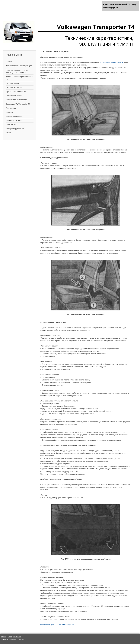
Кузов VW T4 (11, 125)
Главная (9, 62)
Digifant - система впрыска (16, 92)
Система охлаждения (14, 88)
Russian (4, 637)
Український (17, 637)
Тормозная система (14, 120)
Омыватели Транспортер (51, 624)
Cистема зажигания (14, 96)
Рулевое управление (14, 116)
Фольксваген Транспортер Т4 (111, 62)
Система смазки (12, 83)
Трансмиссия (11, 108)
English (10, 637)
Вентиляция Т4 (68, 624)
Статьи (8, 133)
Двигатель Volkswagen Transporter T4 (19, 78)
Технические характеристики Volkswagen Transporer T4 (17, 71)
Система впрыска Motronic (16, 100)
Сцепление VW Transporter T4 (18, 104)
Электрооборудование (15, 129)
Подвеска (10, 112)
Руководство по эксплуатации (19, 66)
